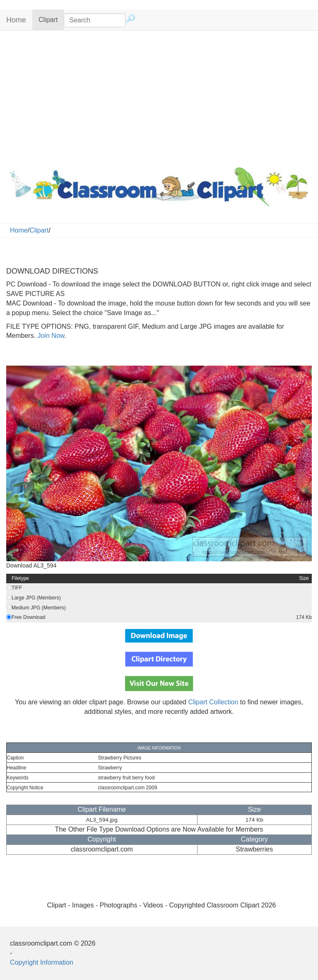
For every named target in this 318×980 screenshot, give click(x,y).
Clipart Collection (213, 702)
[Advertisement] (159, 97)
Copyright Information (42, 962)
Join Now (50, 336)
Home (16, 20)
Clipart (51, 19)
